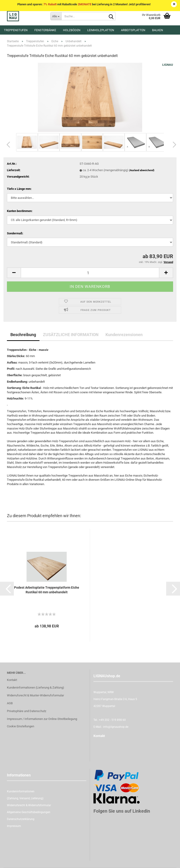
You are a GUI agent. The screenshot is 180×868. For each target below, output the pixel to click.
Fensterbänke (45, 30)
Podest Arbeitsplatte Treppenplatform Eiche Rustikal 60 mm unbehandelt (47, 590)
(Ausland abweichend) (142, 170)
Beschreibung (23, 335)
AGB (10, 703)
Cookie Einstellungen (21, 726)
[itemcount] (90, 273)
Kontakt (12, 680)
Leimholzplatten (101, 30)
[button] (7, 145)
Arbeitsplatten (133, 30)
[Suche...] (56, 16)
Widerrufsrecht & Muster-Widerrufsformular (35, 695)
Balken (157, 30)
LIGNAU (168, 65)
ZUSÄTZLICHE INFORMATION (71, 335)
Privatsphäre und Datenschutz (27, 711)
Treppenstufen (16, 30)
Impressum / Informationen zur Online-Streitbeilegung (42, 719)
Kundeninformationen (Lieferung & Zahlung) (36, 688)
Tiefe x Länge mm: (19, 189)
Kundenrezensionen (124, 335)
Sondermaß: (15, 233)
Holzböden (72, 30)
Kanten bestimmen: (20, 211)
